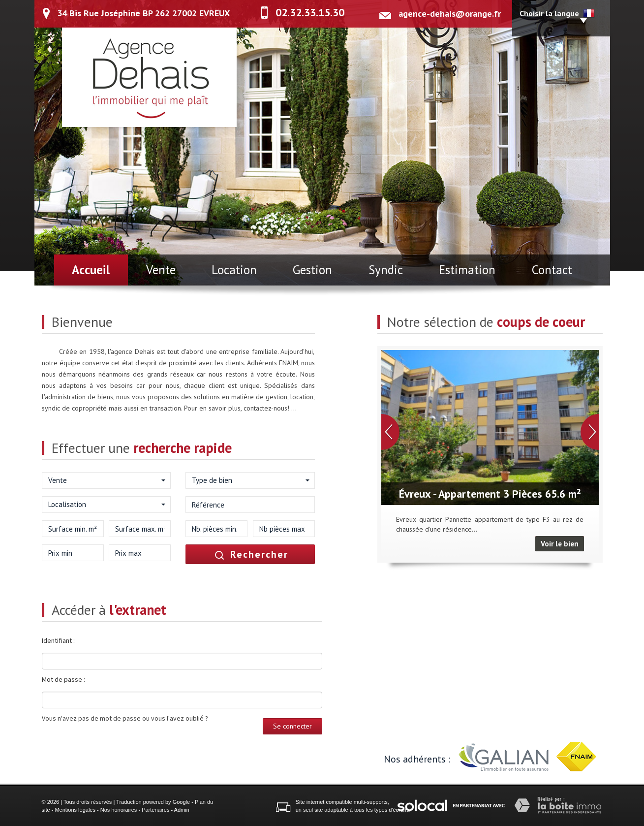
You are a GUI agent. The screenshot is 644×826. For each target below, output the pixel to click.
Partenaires (155, 810)
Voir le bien (560, 544)
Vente (161, 270)
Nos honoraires (119, 810)
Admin (182, 810)
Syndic (386, 270)
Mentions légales (75, 810)
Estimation (467, 270)
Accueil (91, 270)
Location (234, 270)
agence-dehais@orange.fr (450, 14)
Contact (552, 270)
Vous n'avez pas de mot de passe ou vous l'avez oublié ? (125, 718)
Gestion (312, 270)
